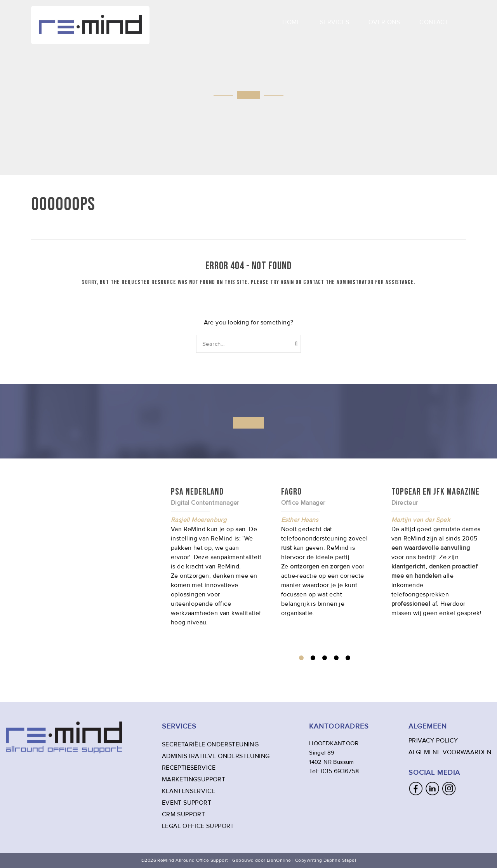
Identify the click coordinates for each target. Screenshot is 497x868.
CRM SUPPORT (183, 814)
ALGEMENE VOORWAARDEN (450, 752)
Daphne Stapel (340, 860)
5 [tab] (348, 658)
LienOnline (279, 860)
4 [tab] (336, 658)
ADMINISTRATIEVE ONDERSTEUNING (216, 756)
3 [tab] (325, 658)
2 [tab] (313, 658)
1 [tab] (301, 658)
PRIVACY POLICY (433, 741)
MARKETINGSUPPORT (194, 779)
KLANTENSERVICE (189, 791)
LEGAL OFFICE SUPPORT (198, 826)
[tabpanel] (327, 552)
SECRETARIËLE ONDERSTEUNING (210, 744)
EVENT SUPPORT (187, 803)
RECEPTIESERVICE (189, 768)
